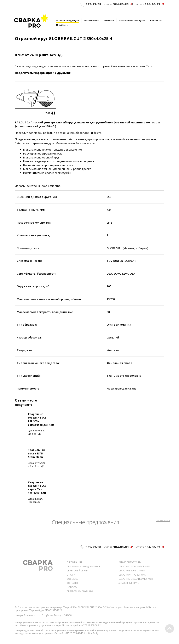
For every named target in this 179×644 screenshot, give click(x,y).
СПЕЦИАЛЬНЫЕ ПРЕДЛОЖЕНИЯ (83, 566)
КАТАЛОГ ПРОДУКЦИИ (130, 562)
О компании (91, 21)
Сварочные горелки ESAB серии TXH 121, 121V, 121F (37, 488)
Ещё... (62, 25)
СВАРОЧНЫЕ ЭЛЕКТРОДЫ (132, 571)
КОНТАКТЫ (72, 583)
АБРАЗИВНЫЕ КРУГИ (129, 583)
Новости (109, 21)
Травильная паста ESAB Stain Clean (36, 453)
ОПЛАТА (71, 575)
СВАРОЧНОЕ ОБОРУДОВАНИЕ (134, 566)
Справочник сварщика (132, 21)
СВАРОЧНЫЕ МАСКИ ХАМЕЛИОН (136, 579)
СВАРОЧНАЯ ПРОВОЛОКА (132, 575)
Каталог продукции (68, 21)
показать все (163, 520)
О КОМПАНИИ (74, 562)
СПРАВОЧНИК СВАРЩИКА (80, 591)
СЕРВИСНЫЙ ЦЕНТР (77, 571)
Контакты (156, 21)
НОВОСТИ (72, 587)
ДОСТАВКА (72, 579)
